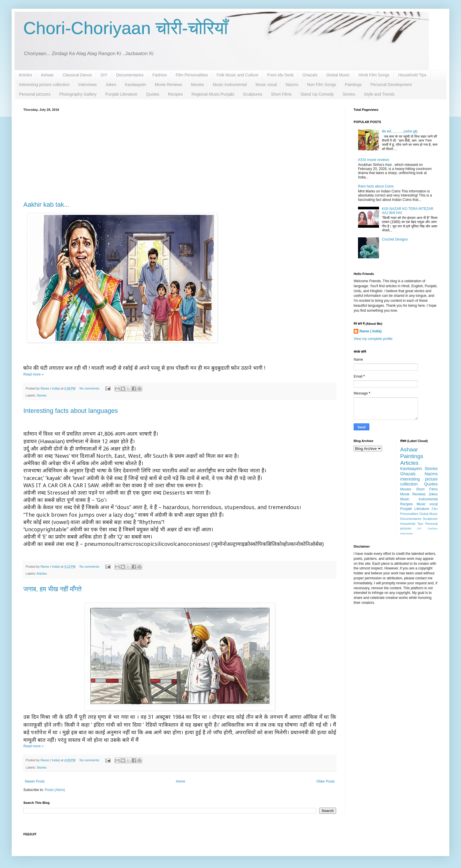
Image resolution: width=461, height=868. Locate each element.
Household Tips (412, 75)
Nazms (292, 85)
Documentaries (130, 75)
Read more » (33, 374)
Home (181, 781)
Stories (349, 94)
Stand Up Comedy (317, 94)
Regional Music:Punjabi (213, 94)
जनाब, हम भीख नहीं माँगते (53, 589)
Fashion (160, 75)
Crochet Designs (395, 239)
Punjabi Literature (121, 94)
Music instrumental (230, 85)
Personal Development (391, 85)
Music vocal (266, 85)
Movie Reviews (169, 85)
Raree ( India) (371, 331)
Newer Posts (35, 781)
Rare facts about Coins (376, 186)
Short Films (281, 94)
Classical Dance (77, 75)
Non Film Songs (322, 85)
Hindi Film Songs (374, 75)
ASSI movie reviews (374, 160)
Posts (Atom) (55, 790)
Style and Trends (379, 94)
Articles (25, 75)
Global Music (338, 75)
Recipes (176, 94)
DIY (104, 75)
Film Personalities (192, 75)
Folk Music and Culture (237, 75)
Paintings (353, 85)
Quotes (153, 94)
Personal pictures (35, 94)
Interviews (88, 85)
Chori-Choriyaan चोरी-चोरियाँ (126, 28)
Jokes (111, 85)
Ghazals (310, 75)
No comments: (90, 388)
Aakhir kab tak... (46, 205)
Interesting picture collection (44, 85)
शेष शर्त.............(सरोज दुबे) (400, 131)
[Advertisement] (180, 155)
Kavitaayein (135, 85)
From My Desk (281, 75)
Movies (198, 85)
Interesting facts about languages (71, 411)
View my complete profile (373, 339)
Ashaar (47, 75)
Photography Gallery (78, 94)
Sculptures (253, 94)
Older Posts (325, 781)
